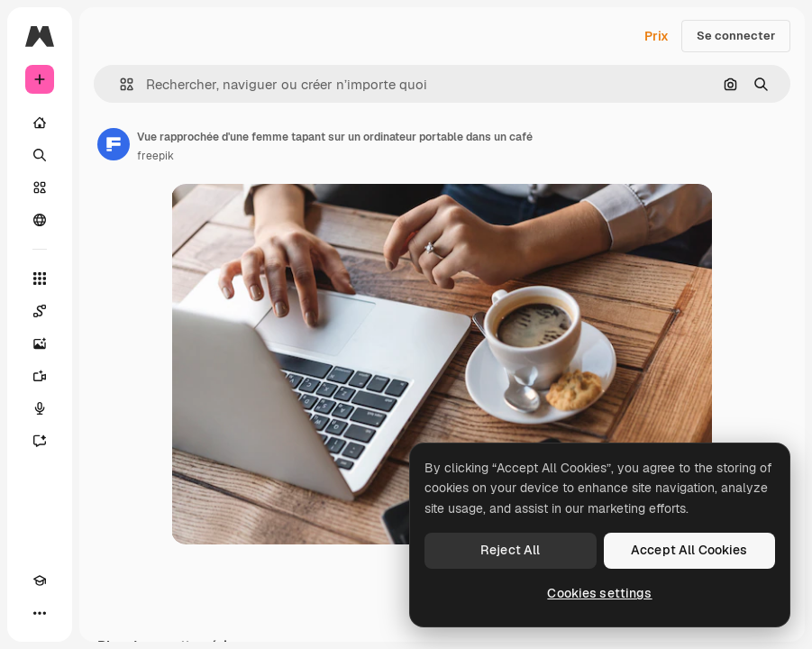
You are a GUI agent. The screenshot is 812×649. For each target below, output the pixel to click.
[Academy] (40, 580)
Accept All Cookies (689, 550)
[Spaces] (40, 311)
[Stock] (40, 187)
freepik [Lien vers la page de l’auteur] (155, 156)
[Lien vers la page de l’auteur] (114, 144)
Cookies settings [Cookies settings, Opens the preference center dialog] (599, 593)
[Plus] (40, 613)
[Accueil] (40, 123)
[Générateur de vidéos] (40, 376)
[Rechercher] (40, 155)
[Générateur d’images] (40, 343)
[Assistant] (40, 441)
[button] (119, 84)
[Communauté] (40, 220)
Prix (657, 36)
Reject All (510, 550)
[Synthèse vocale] (40, 408)
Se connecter (736, 36)
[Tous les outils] (40, 279)
